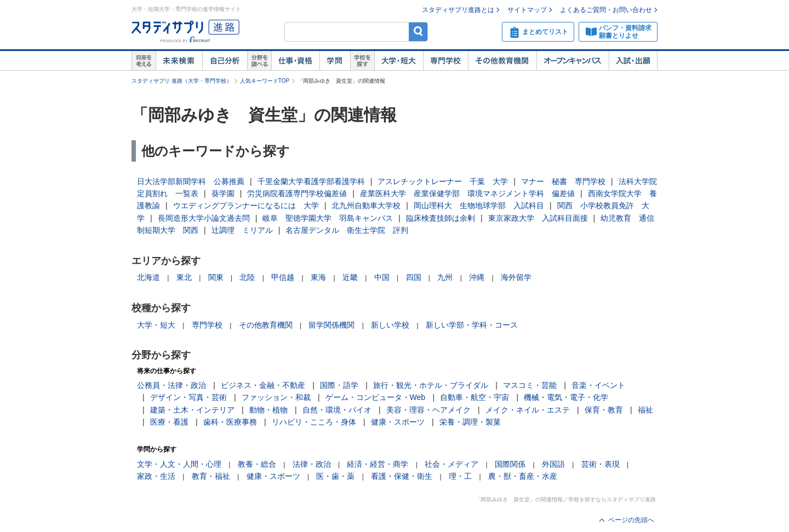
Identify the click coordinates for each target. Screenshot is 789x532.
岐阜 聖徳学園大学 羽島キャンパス (328, 218)
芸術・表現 (601, 464)
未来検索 (179, 61)
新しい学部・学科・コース (472, 325)
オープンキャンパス (573, 61)
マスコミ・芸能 (530, 385)
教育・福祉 (211, 476)
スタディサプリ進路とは (458, 10)
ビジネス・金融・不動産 (263, 385)
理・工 (460, 476)
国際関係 (510, 464)
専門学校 (445, 61)
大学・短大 (399, 61)
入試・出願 (633, 61)
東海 (318, 277)
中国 (382, 277)
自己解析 (225, 61)
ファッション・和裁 (276, 397)
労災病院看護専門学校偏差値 (297, 193)
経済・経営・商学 (378, 464)
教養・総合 (257, 464)
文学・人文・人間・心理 (179, 464)
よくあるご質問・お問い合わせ (606, 10)
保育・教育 (604, 410)
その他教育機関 (502, 61)
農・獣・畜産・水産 (523, 476)
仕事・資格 (295, 61)
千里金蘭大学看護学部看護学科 (311, 181)
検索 (418, 32)
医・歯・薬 (335, 476)
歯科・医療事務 (230, 422)
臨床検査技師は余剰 (441, 218)
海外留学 (516, 277)
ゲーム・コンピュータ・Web (376, 397)
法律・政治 (312, 464)
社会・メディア (451, 464)
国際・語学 (339, 385)
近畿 (350, 277)
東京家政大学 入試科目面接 (538, 218)
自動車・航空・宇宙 (474, 397)
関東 (216, 277)
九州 (445, 277)
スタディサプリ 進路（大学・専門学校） (182, 81)
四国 (414, 277)
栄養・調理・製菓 (470, 422)
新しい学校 (390, 325)
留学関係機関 (331, 325)
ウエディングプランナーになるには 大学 (246, 205)
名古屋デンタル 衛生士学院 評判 (347, 230)
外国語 (553, 464)
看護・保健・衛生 (402, 476)
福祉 (645, 410)
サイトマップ (527, 10)
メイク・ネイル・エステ (528, 410)
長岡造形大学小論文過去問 (204, 218)
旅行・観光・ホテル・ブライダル (431, 385)
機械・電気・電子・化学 (566, 397)
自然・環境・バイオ (337, 410)
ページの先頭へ (631, 520)
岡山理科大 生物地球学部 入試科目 (479, 205)
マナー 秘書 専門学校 (563, 181)
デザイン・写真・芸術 (188, 397)
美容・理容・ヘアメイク (428, 410)
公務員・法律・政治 (171, 385)
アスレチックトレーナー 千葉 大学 (443, 181)
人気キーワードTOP (265, 81)
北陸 (247, 277)
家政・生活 (156, 476)
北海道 (148, 277)
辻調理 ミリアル (242, 230)
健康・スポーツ (398, 422)
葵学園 (223, 193)
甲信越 (283, 277)
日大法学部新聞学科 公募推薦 (191, 181)
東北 (184, 277)
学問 (335, 61)
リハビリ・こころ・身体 (314, 422)
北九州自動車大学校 (366, 205)
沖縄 (477, 277)
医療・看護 (169, 422)
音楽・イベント (598, 385)
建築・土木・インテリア (192, 410)
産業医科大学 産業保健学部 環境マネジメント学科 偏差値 (467, 193)
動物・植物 (268, 410)
